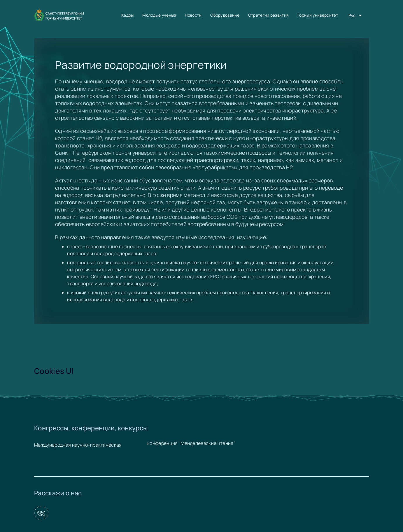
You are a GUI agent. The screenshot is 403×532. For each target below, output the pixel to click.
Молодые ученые (159, 15)
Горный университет (318, 15)
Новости (193, 15)
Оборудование (225, 15)
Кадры (128, 15)
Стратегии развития (269, 15)
